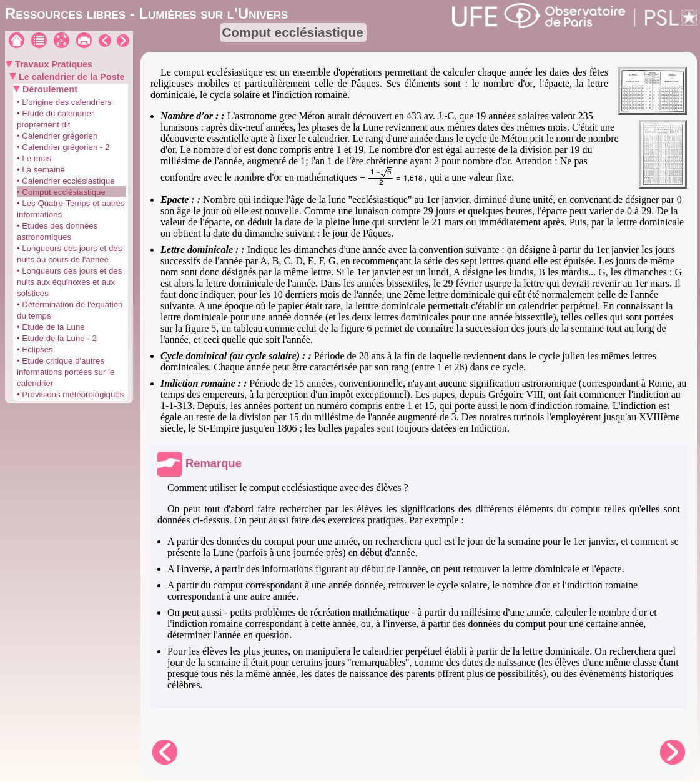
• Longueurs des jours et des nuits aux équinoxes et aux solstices (69, 282)
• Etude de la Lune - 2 (57, 338)
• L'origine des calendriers (64, 102)
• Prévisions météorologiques (70, 394)
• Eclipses (35, 349)
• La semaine (41, 170)
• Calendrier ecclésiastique (66, 181)
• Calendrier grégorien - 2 (63, 147)
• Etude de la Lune (51, 327)
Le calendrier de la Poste (71, 77)
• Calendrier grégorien (57, 136)
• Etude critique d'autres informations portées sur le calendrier (66, 372)
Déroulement (49, 89)
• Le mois (34, 158)
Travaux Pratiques (52, 64)
